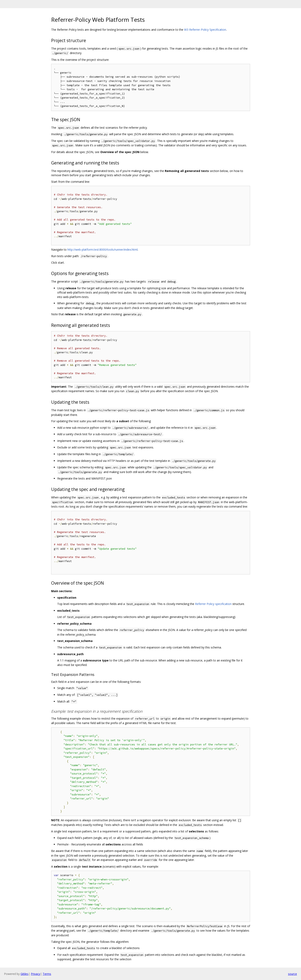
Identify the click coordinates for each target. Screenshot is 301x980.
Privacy (36, 974)
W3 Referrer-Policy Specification (205, 30)
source (292, 974)
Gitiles (24, 974)
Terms (47, 974)
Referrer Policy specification (213, 604)
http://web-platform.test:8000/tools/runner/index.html (102, 250)
